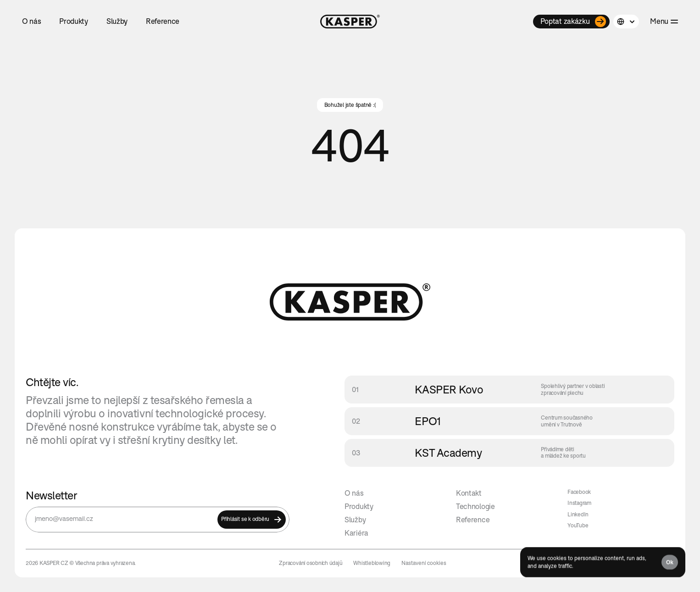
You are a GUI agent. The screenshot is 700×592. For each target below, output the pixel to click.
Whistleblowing (372, 563)
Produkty (359, 506)
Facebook (579, 492)
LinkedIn (578, 514)
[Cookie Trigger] (424, 563)
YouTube (578, 525)
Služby (355, 520)
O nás (354, 493)
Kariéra (356, 533)
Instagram (579, 503)
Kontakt (469, 493)
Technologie (475, 506)
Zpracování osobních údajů (311, 563)
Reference (473, 520)
